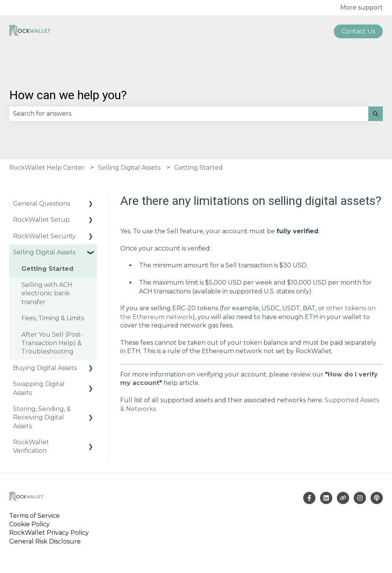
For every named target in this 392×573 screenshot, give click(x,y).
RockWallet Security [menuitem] (44, 236)
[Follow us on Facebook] (309, 498)
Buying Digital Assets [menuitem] (45, 368)
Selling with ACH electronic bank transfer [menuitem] (47, 293)
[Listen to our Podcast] (377, 498)
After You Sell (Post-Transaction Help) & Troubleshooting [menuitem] (52, 343)
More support (362, 7)
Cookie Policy (29, 524)
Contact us (358, 31)
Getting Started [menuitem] (47, 269)
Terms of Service (36, 516)
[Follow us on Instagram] (360, 498)
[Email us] (326, 498)
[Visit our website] (343, 498)
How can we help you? (68, 95)
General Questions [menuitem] (42, 204)
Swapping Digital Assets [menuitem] (39, 388)
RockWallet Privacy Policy (49, 533)
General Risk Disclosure (45, 541)
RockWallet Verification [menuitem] (31, 446)
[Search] (376, 114)
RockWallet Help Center (47, 168)
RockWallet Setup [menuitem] (41, 220)
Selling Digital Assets (129, 168)
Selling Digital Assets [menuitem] (44, 252)
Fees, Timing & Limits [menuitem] (53, 318)
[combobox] (189, 114)
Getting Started (198, 168)
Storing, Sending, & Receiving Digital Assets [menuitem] (42, 417)
